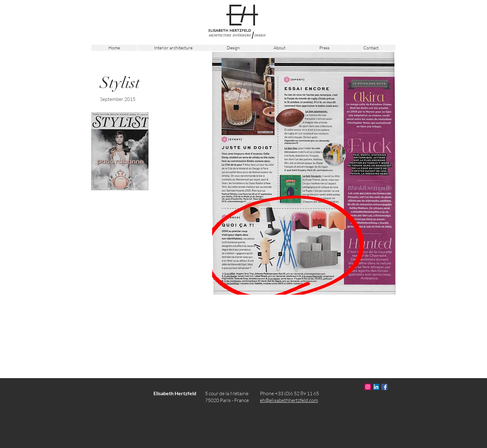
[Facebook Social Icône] (385, 387)
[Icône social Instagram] (368, 387)
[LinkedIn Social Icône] (376, 387)
